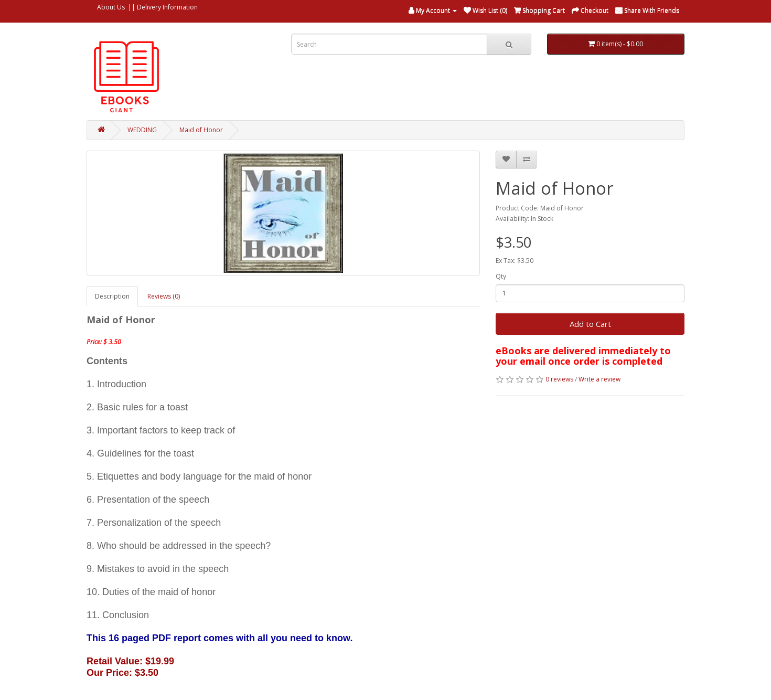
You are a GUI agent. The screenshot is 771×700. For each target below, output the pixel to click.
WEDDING (142, 130)
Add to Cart (590, 324)
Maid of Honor (201, 130)
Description (112, 296)
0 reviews (559, 379)
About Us (111, 7)
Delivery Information (167, 7)
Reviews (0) (164, 296)
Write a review (599, 379)
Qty (501, 276)
